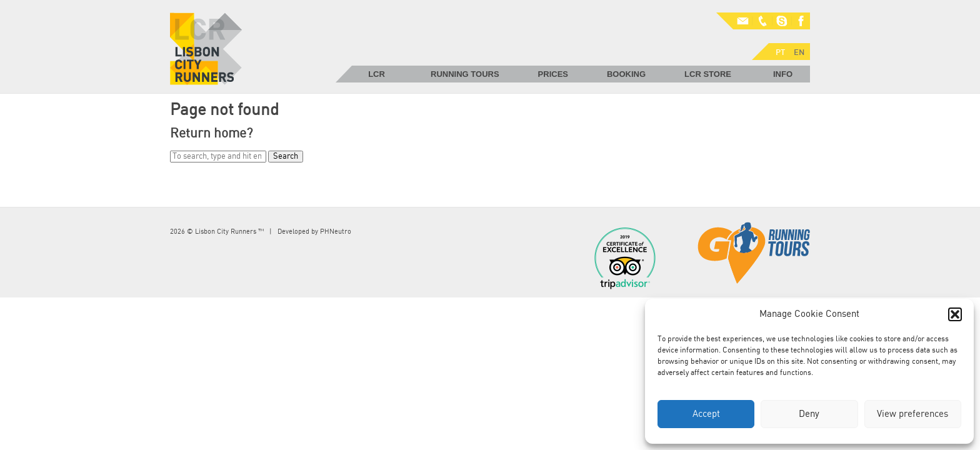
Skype (782, 21)
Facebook (801, 21)
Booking (626, 74)
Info (783, 74)
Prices (553, 74)
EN (744, 38)
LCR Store (708, 74)
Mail (735, 21)
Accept (706, 414)
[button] (955, 314)
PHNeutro (336, 232)
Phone (763, 21)
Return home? (211, 133)
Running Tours (465, 74)
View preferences (912, 414)
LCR (377, 74)
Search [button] (286, 157)
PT (726, 38)
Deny (809, 414)
